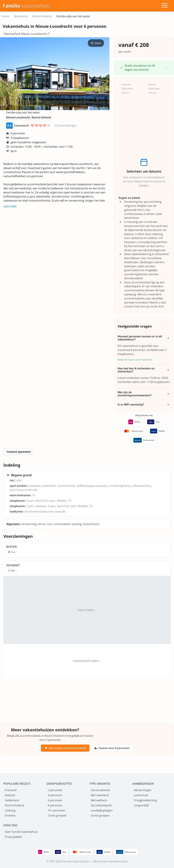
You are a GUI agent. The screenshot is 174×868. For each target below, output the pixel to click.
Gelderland (12, 800)
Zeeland (10, 795)
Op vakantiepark (101, 805)
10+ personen (57, 810)
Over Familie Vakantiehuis (21, 832)
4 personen (55, 795)
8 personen (55, 805)
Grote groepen (57, 815)
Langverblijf (141, 805)
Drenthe (10, 815)
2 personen (55, 790)
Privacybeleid (13, 837)
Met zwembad (100, 795)
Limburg (10, 810)
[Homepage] (26, 6)
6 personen (55, 800)
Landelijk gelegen (102, 810)
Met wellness (99, 800)
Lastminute (141, 795)
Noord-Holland (14, 805)
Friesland (11, 790)
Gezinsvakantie (100, 790)
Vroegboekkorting (145, 800)
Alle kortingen (143, 790)
